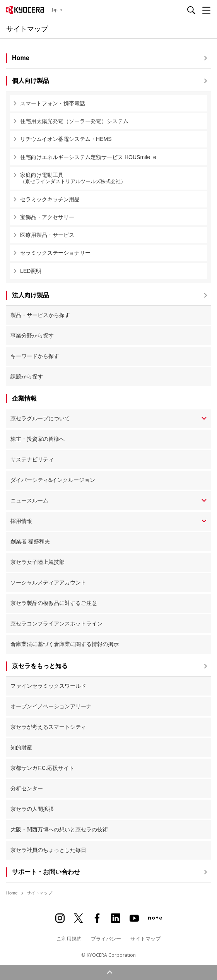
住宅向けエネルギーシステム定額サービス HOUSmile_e (88, 157)
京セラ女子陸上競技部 (38, 562)
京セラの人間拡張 (32, 809)
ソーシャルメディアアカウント (48, 583)
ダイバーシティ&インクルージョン (53, 480)
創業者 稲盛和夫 (30, 541)
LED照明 (31, 271)
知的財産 (21, 747)
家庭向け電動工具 (112, 178)
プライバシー (106, 939)
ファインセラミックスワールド (48, 686)
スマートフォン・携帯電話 (53, 103)
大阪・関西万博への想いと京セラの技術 (59, 829)
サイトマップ (145, 939)
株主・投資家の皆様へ (38, 439)
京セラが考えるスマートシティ (48, 727)
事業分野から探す (32, 336)
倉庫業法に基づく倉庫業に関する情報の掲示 (65, 644)
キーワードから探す (35, 356)
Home (12, 893)
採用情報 (21, 521)
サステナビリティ (32, 459)
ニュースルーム (29, 500)
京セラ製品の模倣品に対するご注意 (54, 603)
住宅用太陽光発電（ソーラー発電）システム (74, 121)
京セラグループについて (40, 418)
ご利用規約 (69, 939)
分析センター (27, 788)
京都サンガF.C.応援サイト (42, 768)
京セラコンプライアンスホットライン (56, 624)
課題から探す (27, 377)
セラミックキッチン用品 (50, 199)
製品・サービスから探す (40, 315)
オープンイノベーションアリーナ (51, 706)
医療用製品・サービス (47, 235)
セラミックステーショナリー (55, 253)
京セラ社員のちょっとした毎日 (48, 850)
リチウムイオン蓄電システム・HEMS (66, 139)
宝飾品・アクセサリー (47, 217)
